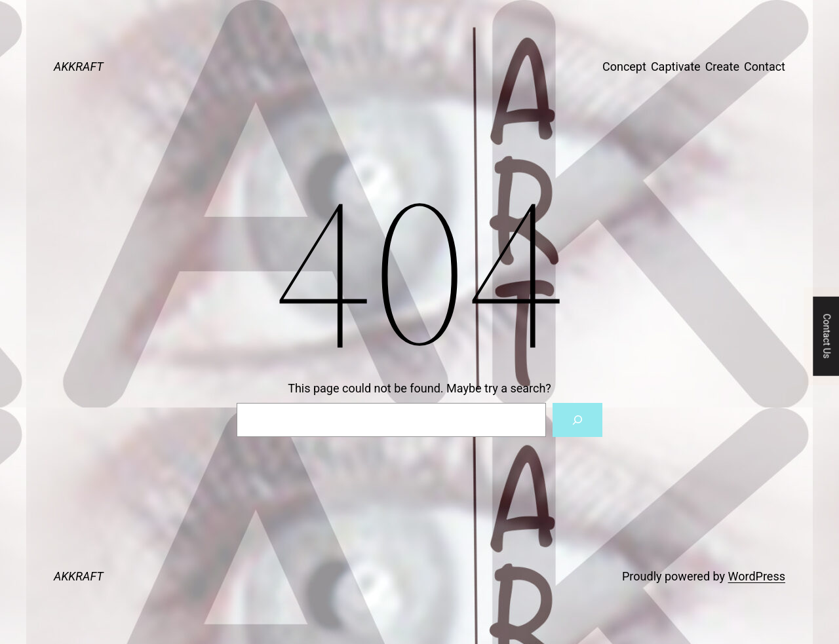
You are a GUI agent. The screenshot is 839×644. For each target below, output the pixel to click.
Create (722, 66)
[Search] (577, 420)
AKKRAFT (79, 66)
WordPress (757, 576)
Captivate (676, 66)
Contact (765, 66)
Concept (624, 66)
